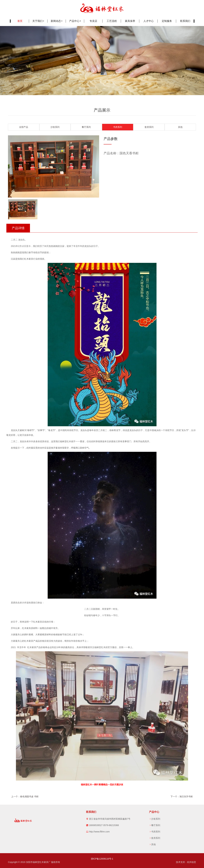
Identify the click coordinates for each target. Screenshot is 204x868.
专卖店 (93, 21)
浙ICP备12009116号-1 (102, 859)
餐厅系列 (86, 127)
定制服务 (167, 21)
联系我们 (185, 21)
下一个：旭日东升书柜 (182, 797)
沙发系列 (55, 127)
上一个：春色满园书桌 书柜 (25, 797)
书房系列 (118, 127)
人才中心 (149, 21)
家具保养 (130, 21)
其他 (180, 127)
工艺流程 (112, 21)
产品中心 (75, 21)
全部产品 (24, 127)
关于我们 (38, 21)
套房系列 (149, 127)
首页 (20, 21)
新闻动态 (57, 21)
